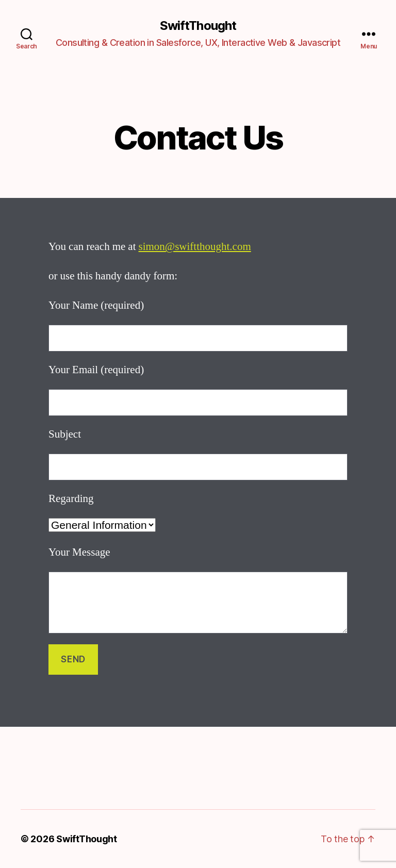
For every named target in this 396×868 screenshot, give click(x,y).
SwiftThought (198, 26)
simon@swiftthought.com (194, 247)
